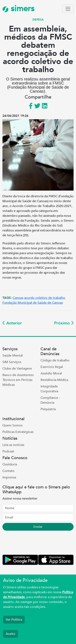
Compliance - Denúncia (50, 400)
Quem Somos (12, 425)
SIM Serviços (12, 362)
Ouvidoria (10, 464)
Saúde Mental (13, 356)
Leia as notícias (13, 445)
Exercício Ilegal (52, 367)
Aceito (11, 634)
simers (18, 9)
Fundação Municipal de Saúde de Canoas (33, 303)
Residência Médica (54, 380)
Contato (9, 471)
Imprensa (9, 477)
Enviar (38, 527)
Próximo (64, 323)
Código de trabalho (55, 360)
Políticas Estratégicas (18, 432)
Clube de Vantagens (17, 369)
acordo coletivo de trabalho (45, 298)
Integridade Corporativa (49, 389)
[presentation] (33, 543)
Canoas (18, 298)
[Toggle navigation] (68, 9)
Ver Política (14, 620)
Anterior (12, 323)
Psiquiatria (48, 409)
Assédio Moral (51, 373)
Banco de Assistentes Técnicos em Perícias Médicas (18, 380)
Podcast (8, 451)
